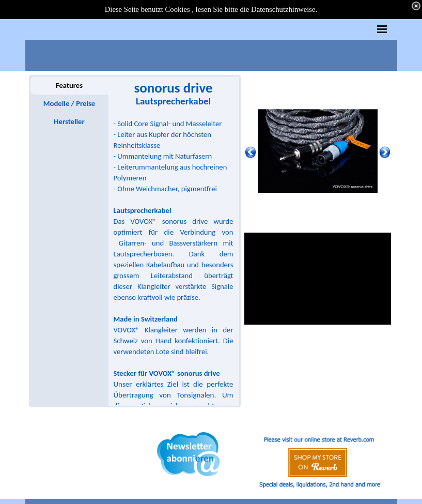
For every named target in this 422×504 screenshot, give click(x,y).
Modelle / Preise (69, 103)
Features (69, 85)
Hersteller (69, 121)
